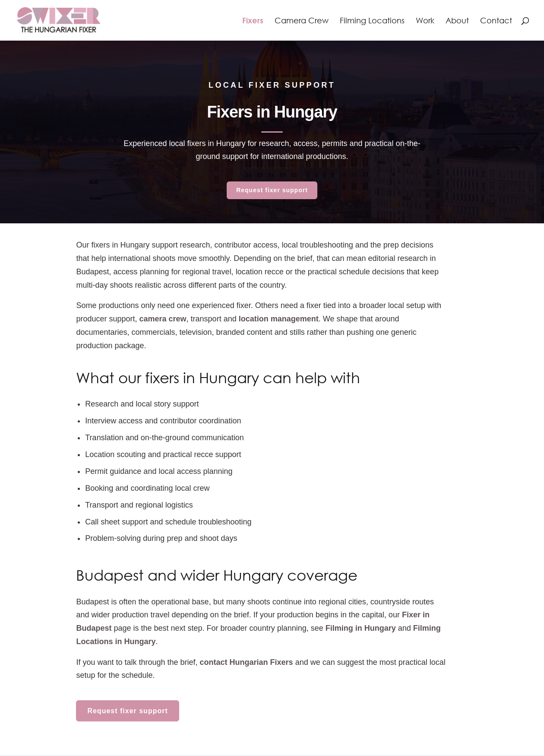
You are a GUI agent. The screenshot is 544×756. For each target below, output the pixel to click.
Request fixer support (272, 190)
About (457, 21)
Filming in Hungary (361, 628)
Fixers (253, 21)
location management (279, 319)
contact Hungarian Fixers (247, 662)
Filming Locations (372, 21)
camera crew (163, 319)
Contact (496, 21)
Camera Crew (302, 21)
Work (425, 21)
